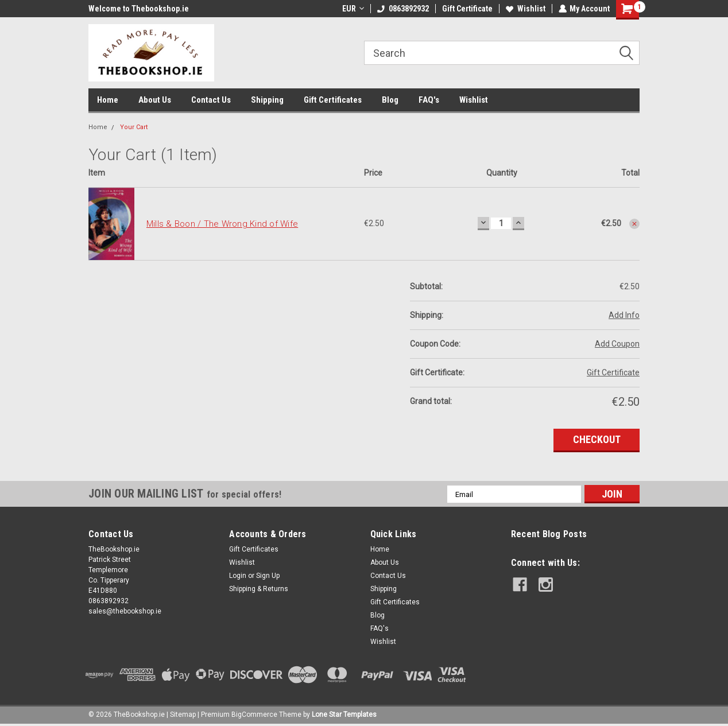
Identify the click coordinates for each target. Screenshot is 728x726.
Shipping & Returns (259, 589)
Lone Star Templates (344, 715)
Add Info (624, 315)
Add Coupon (617, 344)
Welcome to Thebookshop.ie (139, 9)
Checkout (597, 439)
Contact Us (211, 100)
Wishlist (525, 9)
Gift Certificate (467, 9)
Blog (390, 100)
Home (108, 100)
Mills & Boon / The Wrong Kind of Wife (222, 224)
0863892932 (402, 9)
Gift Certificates (333, 100)
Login (238, 576)
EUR (353, 9)
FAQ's (429, 100)
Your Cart (134, 127)
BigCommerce (254, 715)
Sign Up (268, 576)
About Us (155, 100)
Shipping (267, 100)
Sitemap (183, 715)
